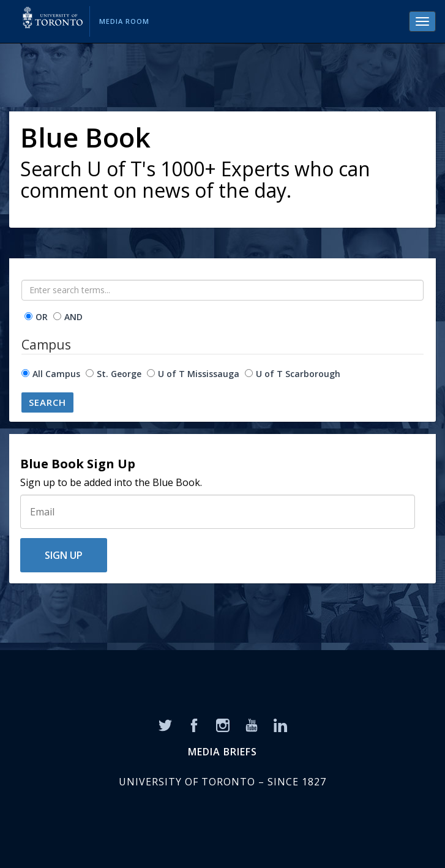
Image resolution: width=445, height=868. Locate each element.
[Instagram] (223, 724)
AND (73, 317)
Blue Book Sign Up (78, 464)
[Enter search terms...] (223, 290)
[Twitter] (165, 724)
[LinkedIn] (280, 724)
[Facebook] (194, 724)
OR (42, 317)
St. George (119, 374)
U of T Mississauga (199, 374)
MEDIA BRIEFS (223, 752)
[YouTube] (252, 724)
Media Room (124, 21)
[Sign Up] (218, 512)
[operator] (28, 316)
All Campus (56, 374)
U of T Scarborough (298, 374)
